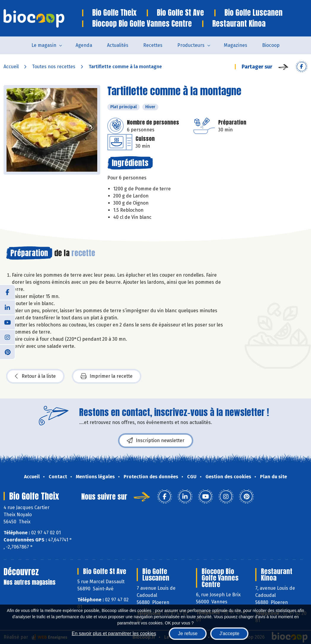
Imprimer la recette (107, 376)
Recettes (153, 45)
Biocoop (271, 45)
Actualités (118, 45)
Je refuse (188, 633)
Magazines (236, 45)
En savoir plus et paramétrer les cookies (114, 633)
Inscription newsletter (156, 441)
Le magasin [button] (44, 45)
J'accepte (229, 633)
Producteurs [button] (191, 45)
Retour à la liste (35, 376)
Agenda (84, 45)
